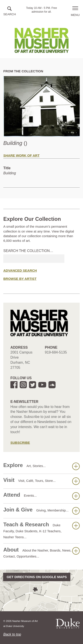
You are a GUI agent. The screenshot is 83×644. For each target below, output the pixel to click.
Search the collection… (28, 251)
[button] (10, 11)
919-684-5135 (56, 352)
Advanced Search (20, 270)
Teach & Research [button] (41, 530)
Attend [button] (41, 496)
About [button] (41, 552)
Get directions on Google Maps (37, 577)
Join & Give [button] (41, 511)
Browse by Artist (20, 279)
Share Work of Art (21, 155)
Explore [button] (41, 466)
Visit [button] (41, 481)
